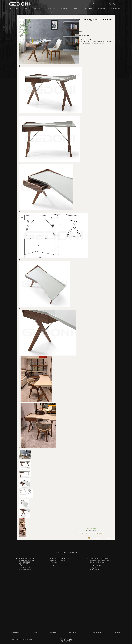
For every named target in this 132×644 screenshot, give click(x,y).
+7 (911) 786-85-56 (96, 566)
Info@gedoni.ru (23, 566)
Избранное (84, 534)
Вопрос (100, 534)
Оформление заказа (97, 633)
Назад (14, 12)
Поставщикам (74, 633)
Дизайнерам (53, 633)
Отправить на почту (97, 538)
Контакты (120, 4)
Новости (35, 633)
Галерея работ (15, 633)
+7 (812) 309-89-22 (24, 562)
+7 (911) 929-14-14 (23, 564)
